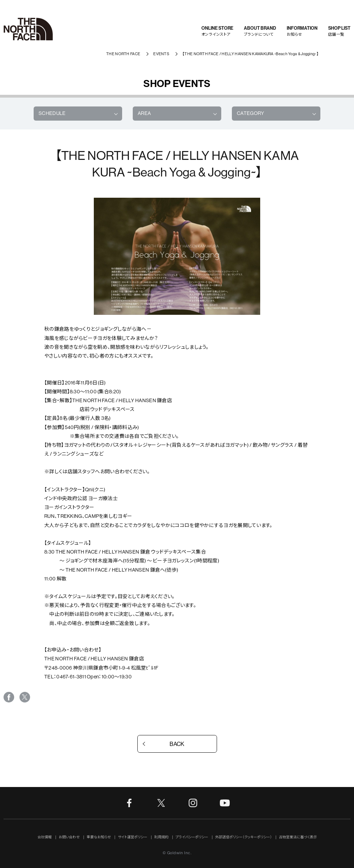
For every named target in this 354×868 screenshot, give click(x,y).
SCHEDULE (52, 113)
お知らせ (302, 31)
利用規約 (161, 837)
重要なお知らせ (99, 837)
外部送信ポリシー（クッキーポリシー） (244, 837)
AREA (144, 113)
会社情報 (45, 837)
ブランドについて (260, 31)
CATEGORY (251, 113)
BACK (177, 744)
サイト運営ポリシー (133, 837)
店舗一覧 (339, 31)
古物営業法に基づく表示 (298, 837)
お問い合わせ (69, 837)
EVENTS (161, 54)
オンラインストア (217, 31)
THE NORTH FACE (123, 54)
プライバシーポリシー (192, 837)
